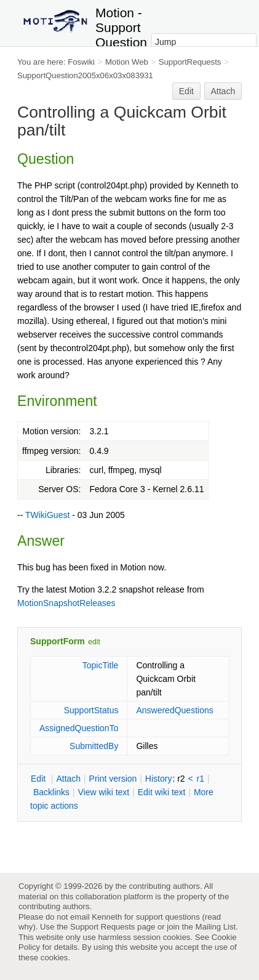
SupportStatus (91, 710)
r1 (201, 779)
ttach (68, 779)
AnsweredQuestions (174, 710)
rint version (113, 779)
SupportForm (58, 641)
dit (39, 779)
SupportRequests (190, 62)
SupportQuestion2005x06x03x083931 (85, 75)
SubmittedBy (94, 746)
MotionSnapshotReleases (66, 603)
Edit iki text (162, 792)
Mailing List (215, 927)
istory (159, 779)
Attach (223, 91)
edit (94, 642)
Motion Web (127, 62)
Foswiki (81, 62)
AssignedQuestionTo (79, 728)
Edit (186, 91)
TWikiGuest (47, 515)
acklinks (51, 792)
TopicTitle (101, 665)
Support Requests (102, 927)
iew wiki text (103, 792)
